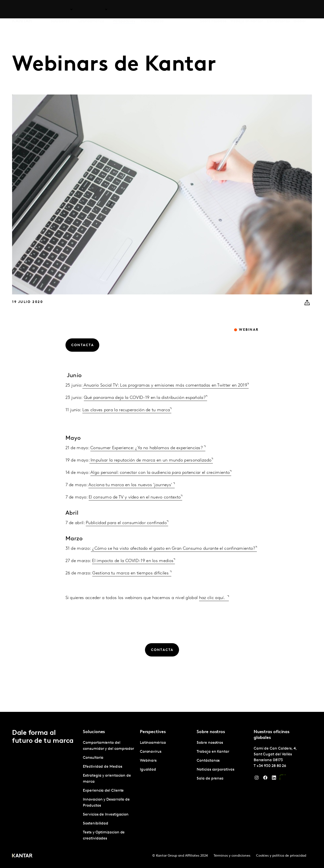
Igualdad (148, 770)
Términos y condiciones (232, 856)
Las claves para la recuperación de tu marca (126, 421)
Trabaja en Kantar (247, 9)
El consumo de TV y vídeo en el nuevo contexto (135, 508)
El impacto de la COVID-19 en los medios (133, 572)
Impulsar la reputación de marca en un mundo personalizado (150, 471)
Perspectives (124, 9)
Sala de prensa (210, 779)
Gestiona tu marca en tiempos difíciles (131, 584)
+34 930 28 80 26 (271, 766)
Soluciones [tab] (60, 9)
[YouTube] (283, 779)
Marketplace (152, 9)
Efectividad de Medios (102, 767)
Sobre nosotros (213, 9)
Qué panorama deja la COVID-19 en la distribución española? (145, 408)
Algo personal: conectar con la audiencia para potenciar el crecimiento (160, 483)
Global (299, 9)
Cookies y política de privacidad (281, 856)
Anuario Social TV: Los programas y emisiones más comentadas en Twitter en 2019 (165, 396)
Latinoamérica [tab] (91, 9)
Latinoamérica (153, 743)
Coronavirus (151, 752)
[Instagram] (257, 779)
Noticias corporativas (215, 770)
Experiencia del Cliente (103, 791)
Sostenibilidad (96, 824)
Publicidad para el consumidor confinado (126, 534)
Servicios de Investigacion (106, 815)
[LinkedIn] (274, 779)
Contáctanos (278, 9)
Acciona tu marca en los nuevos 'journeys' (131, 496)
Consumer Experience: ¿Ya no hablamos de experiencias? (147, 459)
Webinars (148, 761)
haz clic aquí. (213, 609)
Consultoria (93, 758)
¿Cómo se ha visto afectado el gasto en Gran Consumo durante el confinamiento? (173, 559)
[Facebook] (265, 779)
